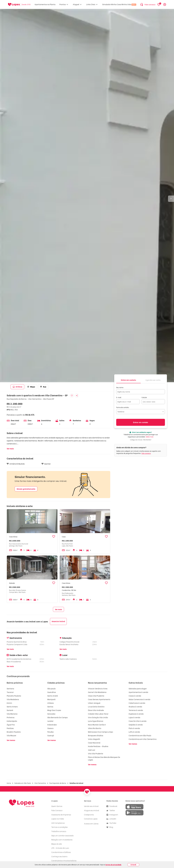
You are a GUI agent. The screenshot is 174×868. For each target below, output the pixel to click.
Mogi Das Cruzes (54, 710)
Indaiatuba (52, 725)
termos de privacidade (113, 865)
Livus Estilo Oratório (96, 707)
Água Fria (11, 725)
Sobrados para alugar (138, 688)
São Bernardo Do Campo (57, 717)
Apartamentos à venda (138, 692)
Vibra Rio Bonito (95, 728)
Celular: (144, 397)
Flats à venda (134, 728)
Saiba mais (150, 437)
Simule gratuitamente (26, 489)
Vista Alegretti (94, 739)
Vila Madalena (13, 699)
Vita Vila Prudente (96, 753)
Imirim (9, 703)
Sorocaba (51, 714)
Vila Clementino (40, 783)
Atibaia (51, 703)
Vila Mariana (12, 714)
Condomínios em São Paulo (140, 735)
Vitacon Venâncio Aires (98, 688)
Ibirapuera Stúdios (96, 735)
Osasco (50, 728)
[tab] (128, 380)
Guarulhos (52, 692)
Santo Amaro (12, 707)
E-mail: (119, 397)
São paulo (51, 688)
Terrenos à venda (136, 710)
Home (9, 783)
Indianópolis (12, 721)
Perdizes (10, 728)
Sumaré (10, 710)
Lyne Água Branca (96, 721)
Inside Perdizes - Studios (98, 746)
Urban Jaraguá (94, 703)
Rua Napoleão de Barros (58, 783)
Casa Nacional (94, 743)
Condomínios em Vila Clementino (143, 739)
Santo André (53, 696)
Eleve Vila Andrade (96, 710)
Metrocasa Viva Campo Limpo (100, 732)
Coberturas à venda (137, 703)
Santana (10, 688)
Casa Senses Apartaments (99, 699)
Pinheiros (11, 717)
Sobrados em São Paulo (23, 783)
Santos (50, 707)
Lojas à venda (134, 717)
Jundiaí (50, 721)
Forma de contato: (123, 407)
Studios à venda (135, 707)
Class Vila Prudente (96, 696)
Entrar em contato (141, 422)
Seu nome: (120, 387)
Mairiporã (51, 699)
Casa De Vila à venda (138, 721)
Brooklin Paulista (14, 732)
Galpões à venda (136, 725)
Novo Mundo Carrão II (97, 725)
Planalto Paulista (14, 696)
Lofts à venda (134, 732)
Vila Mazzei (11, 735)
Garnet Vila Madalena (97, 692)
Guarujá (51, 735)
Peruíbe (50, 732)
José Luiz (92, 750)
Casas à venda (135, 696)
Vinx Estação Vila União (98, 717)
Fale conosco (146, 453)
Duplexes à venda (136, 714)
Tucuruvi (10, 692)
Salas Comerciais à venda (139, 699)
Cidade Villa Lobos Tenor (98, 714)
